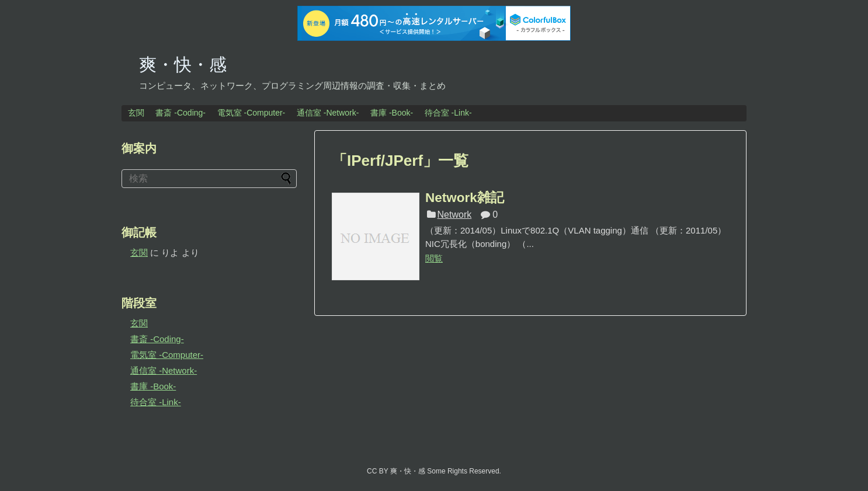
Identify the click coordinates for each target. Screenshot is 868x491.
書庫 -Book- (392, 113)
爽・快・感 (183, 65)
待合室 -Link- (448, 113)
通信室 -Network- (328, 113)
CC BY (377, 471)
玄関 (136, 113)
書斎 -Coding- (180, 113)
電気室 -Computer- (251, 113)
